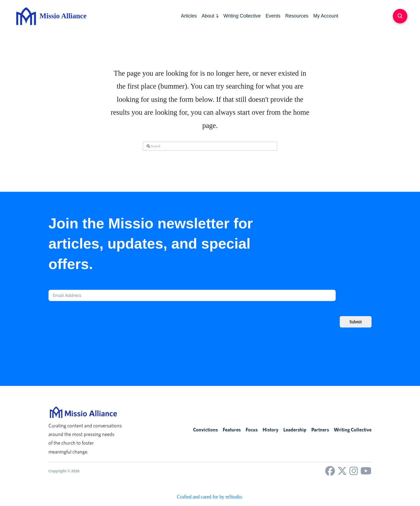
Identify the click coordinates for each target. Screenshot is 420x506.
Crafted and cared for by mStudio (209, 497)
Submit (356, 322)
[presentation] (89, 317)
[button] (400, 16)
